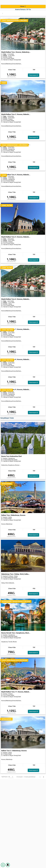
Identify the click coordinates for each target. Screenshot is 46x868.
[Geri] (40, 777)
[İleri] (44, 777)
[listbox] (11, 777)
